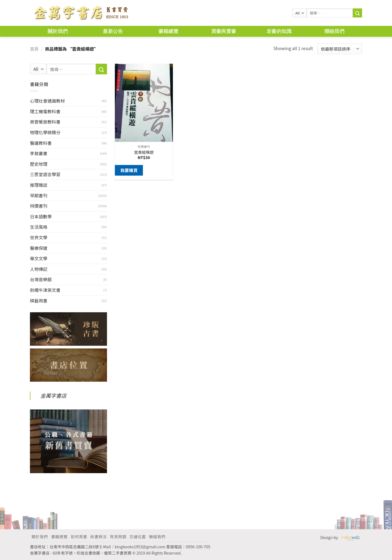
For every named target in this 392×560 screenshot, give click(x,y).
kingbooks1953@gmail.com (140, 547)
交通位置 (138, 536)
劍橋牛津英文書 (45, 290)
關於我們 (58, 31)
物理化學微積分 (45, 132)
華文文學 (39, 258)
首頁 (34, 49)
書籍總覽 (168, 31)
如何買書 (79, 536)
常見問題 (118, 536)
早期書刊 (39, 195)
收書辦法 (99, 536)
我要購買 (129, 170)
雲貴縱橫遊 (144, 152)
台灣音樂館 (41, 279)
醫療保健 (39, 248)
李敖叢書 (39, 153)
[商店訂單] (340, 49)
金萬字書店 (53, 396)
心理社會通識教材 (47, 101)
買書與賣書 (224, 31)
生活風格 (39, 227)
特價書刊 (39, 206)
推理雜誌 (39, 185)
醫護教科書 (41, 143)
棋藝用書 (39, 301)
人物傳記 (39, 269)
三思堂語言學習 (45, 174)
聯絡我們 (334, 31)
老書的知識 (279, 31)
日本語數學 (41, 216)
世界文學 (39, 237)
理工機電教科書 (45, 111)
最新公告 (113, 31)
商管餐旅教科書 (45, 122)
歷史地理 (39, 164)
